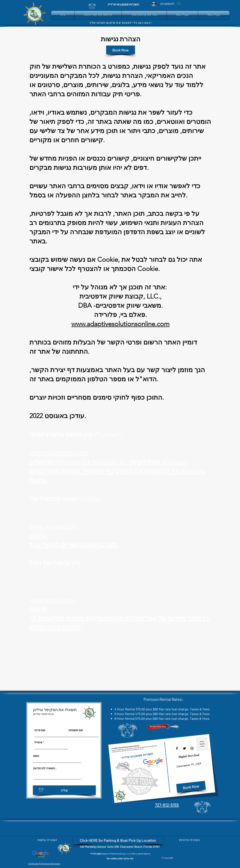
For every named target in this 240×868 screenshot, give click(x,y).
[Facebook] (177, 748)
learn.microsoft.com (58, 452)
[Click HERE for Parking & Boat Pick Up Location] (118, 840)
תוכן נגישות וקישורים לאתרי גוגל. (74, 544)
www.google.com (54, 526)
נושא (36, 756)
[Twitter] (184, 748)
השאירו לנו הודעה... (45, 768)
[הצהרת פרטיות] (190, 840)
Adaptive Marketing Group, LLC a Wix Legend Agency (126, 854)
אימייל (38, 742)
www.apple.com (52, 599)
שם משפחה (76, 730)
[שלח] (64, 790)
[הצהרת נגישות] (47, 840)
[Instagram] (192, 748)
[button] (144, 15)
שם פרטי (40, 730)
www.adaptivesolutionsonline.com (120, 324)
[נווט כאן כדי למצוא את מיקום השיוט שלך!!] (122, 23)
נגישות (38, 535)
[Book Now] (121, 50)
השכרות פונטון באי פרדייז (137, 755)
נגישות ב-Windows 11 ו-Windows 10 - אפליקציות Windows (108, 462)
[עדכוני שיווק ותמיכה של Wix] (120, 859)
